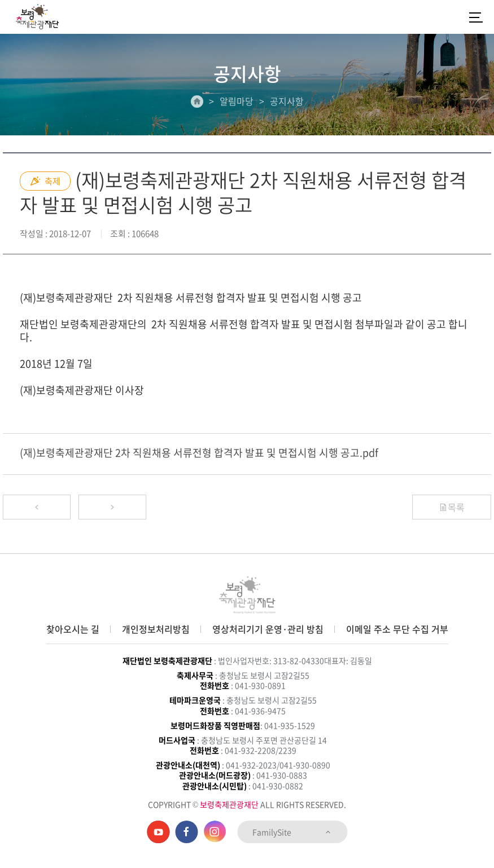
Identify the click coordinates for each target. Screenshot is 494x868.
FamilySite (292, 832)
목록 (452, 507)
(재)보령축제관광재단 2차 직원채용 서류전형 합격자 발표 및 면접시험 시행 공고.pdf (199, 453)
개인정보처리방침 (156, 629)
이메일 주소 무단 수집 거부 (397, 629)
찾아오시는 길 (73, 629)
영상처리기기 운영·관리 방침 (268, 629)
